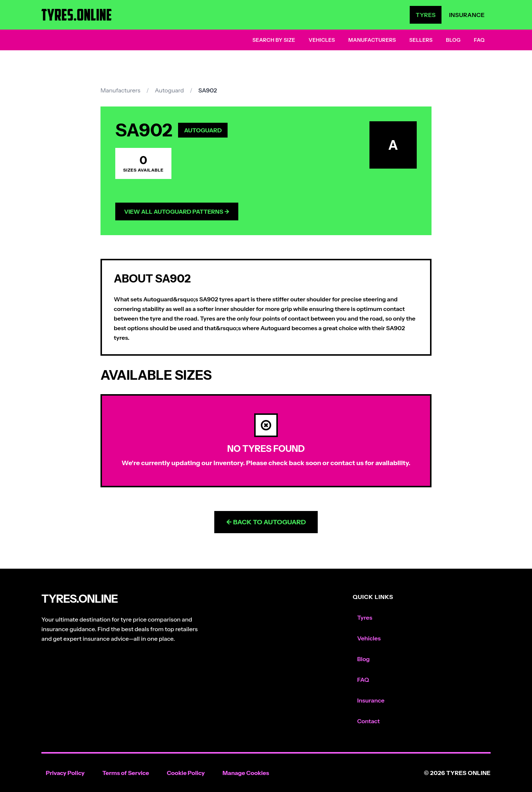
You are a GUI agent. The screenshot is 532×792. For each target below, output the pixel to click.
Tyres (426, 15)
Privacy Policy (65, 773)
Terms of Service (126, 773)
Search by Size (274, 40)
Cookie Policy (186, 773)
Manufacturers (372, 40)
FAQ (479, 40)
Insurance (467, 15)
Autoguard (169, 90)
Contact (369, 721)
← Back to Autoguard (266, 522)
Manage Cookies (246, 773)
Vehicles (322, 40)
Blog (453, 40)
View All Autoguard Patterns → (177, 211)
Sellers (421, 40)
